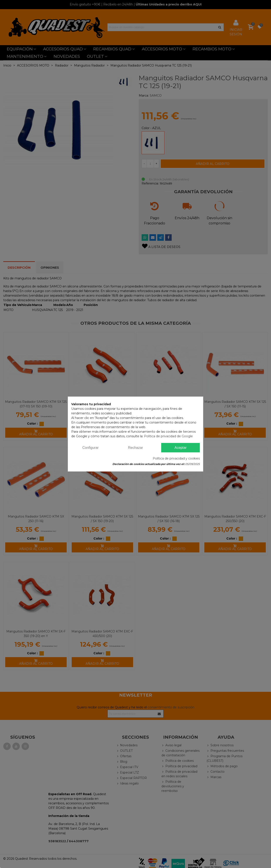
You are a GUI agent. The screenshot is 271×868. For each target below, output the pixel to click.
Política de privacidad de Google (168, 436)
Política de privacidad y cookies (176, 458)
